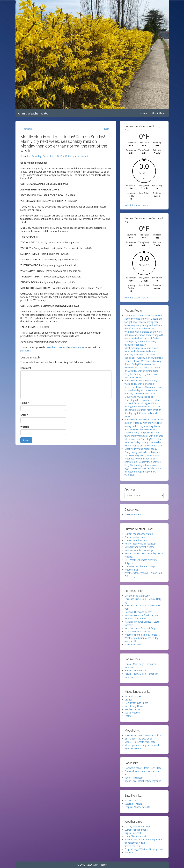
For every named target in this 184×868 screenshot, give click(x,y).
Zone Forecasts (133, 644)
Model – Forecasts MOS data (140, 742)
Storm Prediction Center (137, 631)
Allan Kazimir (82, 156)
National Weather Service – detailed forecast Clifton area (143, 617)
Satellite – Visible (133, 804)
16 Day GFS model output (138, 826)
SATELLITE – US (133, 800)
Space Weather (132, 713)
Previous (27, 129)
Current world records (136, 540)
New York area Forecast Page (140, 628)
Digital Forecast (133, 833)
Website (25, 427)
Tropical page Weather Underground (144, 849)
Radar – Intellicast (134, 778)
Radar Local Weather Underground (143, 781)
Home (144, 113)
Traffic (128, 716)
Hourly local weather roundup (140, 544)
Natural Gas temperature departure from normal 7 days (143, 841)
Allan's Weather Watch (34, 113)
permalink (26, 351)
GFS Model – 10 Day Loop (138, 739)
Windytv (129, 852)
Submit (26, 440)
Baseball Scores (133, 696)
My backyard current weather (140, 547)
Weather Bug (131, 570)
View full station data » (136, 205)
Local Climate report (135, 836)
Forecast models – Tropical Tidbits (143, 735)
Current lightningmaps (136, 830)
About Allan (158, 113)
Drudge (128, 700)
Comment (26, 368)
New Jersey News (134, 706)
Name (25, 403)
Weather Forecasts (57, 347)
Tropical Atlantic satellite (137, 807)
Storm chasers (132, 846)
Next (107, 129)
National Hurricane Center (138, 612)
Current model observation (139, 534)
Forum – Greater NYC (136, 670)
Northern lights (132, 709)
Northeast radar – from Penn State (143, 768)
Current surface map (135, 537)
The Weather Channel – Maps (140, 566)
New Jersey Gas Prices (136, 703)
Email (24, 415)
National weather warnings (139, 550)
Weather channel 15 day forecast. (142, 635)
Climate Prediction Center (138, 596)
